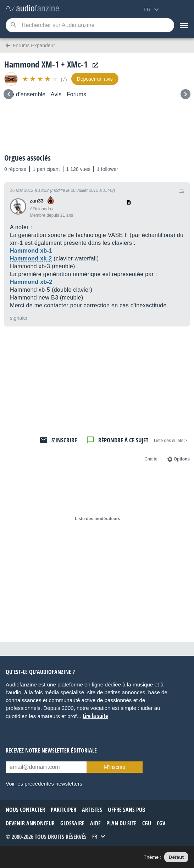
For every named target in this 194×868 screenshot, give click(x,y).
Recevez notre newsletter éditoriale (51, 750)
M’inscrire (115, 767)
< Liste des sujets (170, 441)
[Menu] (184, 25)
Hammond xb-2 (31, 282)
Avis (56, 94)
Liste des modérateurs (98, 519)
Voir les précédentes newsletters (44, 784)
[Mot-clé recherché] (90, 25)
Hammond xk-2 (31, 258)
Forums (76, 94)
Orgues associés (27, 158)
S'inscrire (64, 440)
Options (182, 459)
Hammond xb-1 (31, 251)
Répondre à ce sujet (123, 440)
